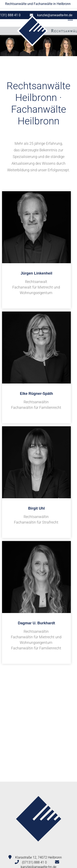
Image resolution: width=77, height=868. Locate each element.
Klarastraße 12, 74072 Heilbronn (38, 857)
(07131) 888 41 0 (34, 862)
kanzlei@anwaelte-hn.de (55, 15)
